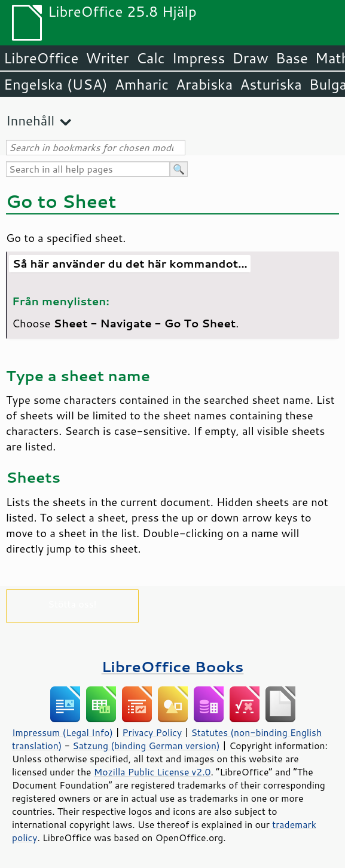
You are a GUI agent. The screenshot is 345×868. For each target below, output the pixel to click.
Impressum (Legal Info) (62, 732)
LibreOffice (41, 58)
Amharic (142, 84)
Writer (107, 58)
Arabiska (204, 84)
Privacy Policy (152, 732)
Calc (151, 58)
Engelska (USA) (56, 84)
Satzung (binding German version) (146, 746)
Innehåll (30, 120)
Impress (199, 58)
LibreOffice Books (173, 666)
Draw (250, 58)
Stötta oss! (72, 604)
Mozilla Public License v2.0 (152, 772)
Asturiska (271, 84)
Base (292, 58)
